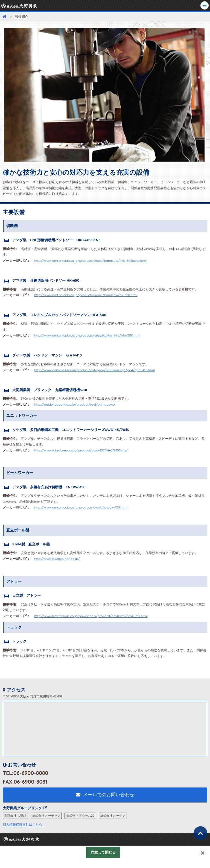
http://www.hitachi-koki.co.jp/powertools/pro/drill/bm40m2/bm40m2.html (91, 616)
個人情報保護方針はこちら (22, 824)
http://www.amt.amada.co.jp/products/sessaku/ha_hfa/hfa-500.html (87, 335)
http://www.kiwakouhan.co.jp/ (57, 559)
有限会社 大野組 (15, 816)
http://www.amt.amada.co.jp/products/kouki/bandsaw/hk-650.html (86, 295)
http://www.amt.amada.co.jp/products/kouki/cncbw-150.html (81, 507)
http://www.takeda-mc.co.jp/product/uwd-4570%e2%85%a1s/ (81, 450)
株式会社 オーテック (46, 816)
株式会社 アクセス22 (80, 816)
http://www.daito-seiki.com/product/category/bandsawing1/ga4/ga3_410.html (94, 370)
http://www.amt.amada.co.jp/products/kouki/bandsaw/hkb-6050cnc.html (90, 261)
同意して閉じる (103, 852)
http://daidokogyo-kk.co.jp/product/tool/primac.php (74, 404)
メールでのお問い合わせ (105, 794)
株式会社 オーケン (113, 816)
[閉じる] (203, 853)
